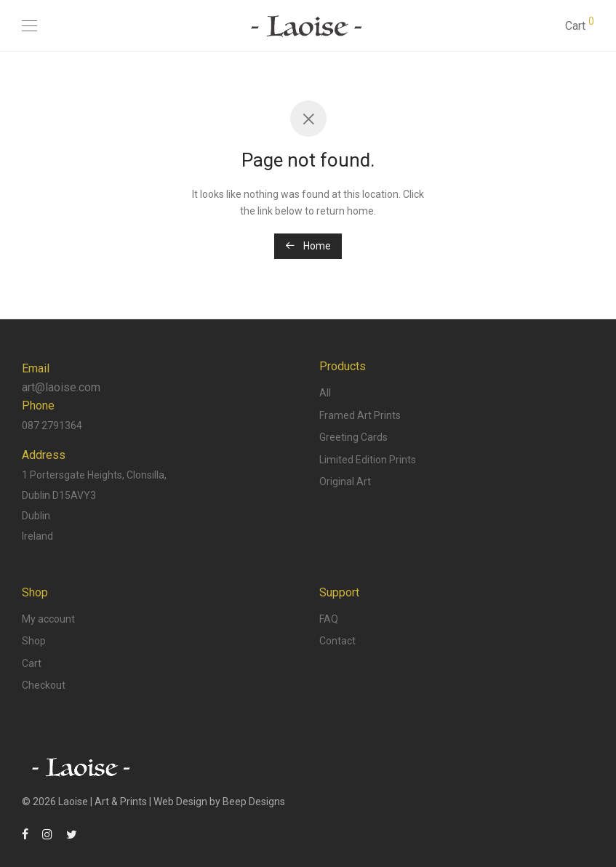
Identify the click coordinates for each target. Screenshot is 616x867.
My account (48, 619)
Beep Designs (254, 802)
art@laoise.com (61, 387)
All (325, 393)
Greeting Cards (353, 437)
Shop (34, 641)
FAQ (329, 619)
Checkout (44, 685)
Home (308, 246)
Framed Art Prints (360, 415)
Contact (337, 641)
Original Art (345, 482)
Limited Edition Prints (368, 460)
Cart (32, 663)
